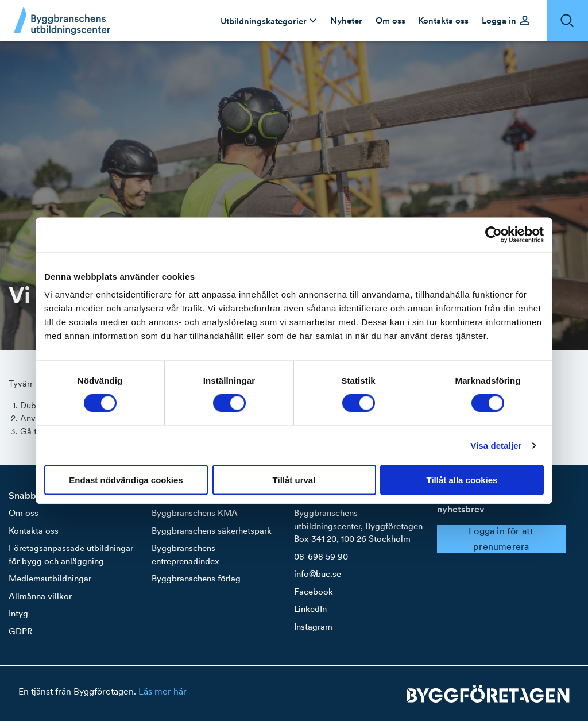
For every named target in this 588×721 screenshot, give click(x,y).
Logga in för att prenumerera (501, 539)
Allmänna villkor (40, 596)
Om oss (24, 513)
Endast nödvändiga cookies (126, 480)
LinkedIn (310, 609)
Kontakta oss (34, 531)
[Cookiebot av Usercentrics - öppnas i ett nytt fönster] (494, 234)
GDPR (20, 631)
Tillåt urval (294, 480)
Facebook (314, 591)
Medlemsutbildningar (50, 578)
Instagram (313, 626)
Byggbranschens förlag (196, 578)
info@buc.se (318, 574)
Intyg (18, 613)
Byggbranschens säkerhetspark (212, 531)
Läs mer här (163, 691)
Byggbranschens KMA (195, 513)
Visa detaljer (496, 445)
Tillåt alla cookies (462, 480)
